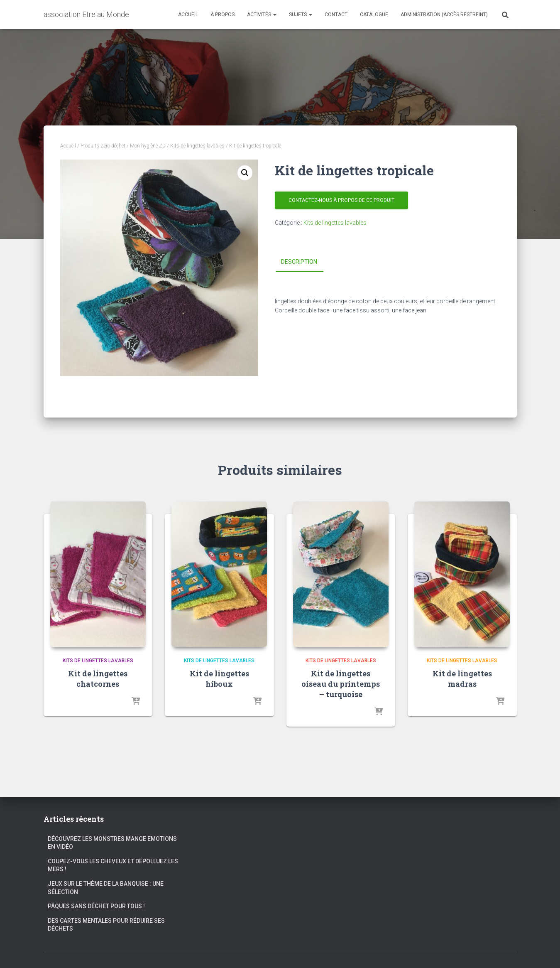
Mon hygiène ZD (148, 146)
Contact (336, 15)
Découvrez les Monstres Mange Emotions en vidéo (112, 843)
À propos (223, 15)
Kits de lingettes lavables (197, 146)
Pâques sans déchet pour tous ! (96, 906)
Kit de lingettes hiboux (219, 679)
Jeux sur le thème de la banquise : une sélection (106, 888)
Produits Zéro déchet (103, 146)
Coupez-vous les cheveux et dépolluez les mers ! (113, 865)
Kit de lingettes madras (462, 679)
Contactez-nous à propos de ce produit (341, 200)
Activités (262, 15)
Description (299, 262)
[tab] (305, 262)
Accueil (188, 15)
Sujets (301, 15)
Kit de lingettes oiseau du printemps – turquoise (341, 684)
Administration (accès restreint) (444, 15)
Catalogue (374, 15)
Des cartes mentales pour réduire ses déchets (106, 925)
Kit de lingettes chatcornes (98, 679)
